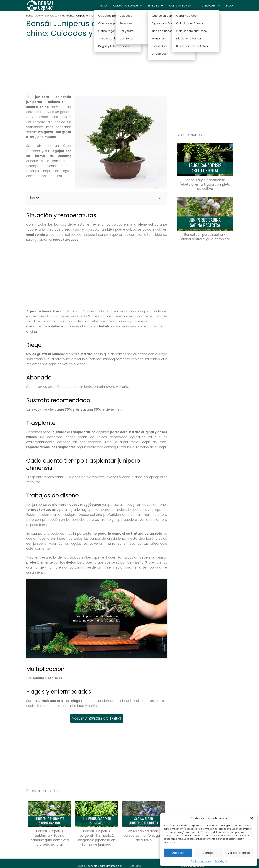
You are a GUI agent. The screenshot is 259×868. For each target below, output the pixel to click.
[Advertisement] (97, 65)
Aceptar (178, 853)
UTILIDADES (209, 5)
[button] (252, 818)
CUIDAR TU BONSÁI (125, 5)
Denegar (209, 853)
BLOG (229, 5)
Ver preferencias (239, 853)
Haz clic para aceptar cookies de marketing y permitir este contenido (97, 618)
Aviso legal (221, 861)
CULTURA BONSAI (180, 5)
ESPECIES (153, 5)
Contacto (135, 866)
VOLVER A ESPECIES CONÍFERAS (97, 718)
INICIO (103, 5)
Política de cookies (201, 861)
